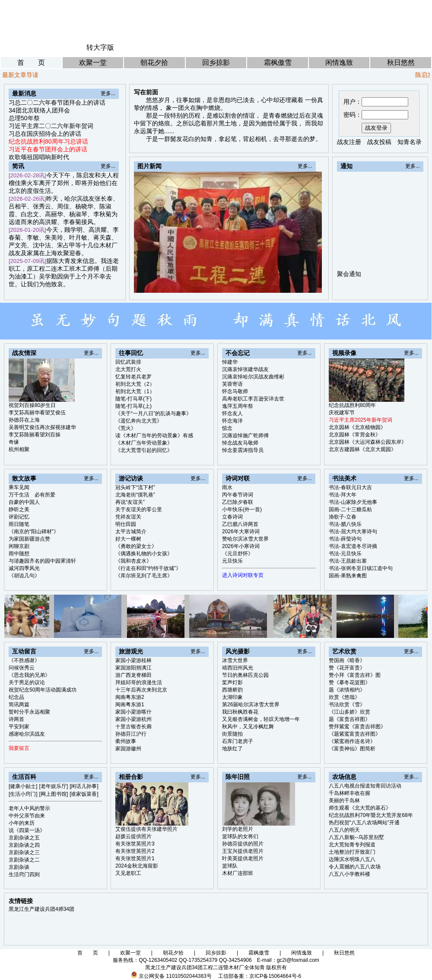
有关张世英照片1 (135, 858)
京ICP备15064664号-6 (275, 976)
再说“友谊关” (130, 502)
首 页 (31, 62)
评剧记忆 (19, 517)
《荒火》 (126, 428)
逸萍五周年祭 (238, 406)
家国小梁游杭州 (133, 719)
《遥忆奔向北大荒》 (139, 421)
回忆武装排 (128, 362)
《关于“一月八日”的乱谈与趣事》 (153, 413)
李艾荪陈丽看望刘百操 (35, 435)
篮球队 (230, 866)
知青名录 (410, 142)
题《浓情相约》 (347, 690)
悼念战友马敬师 (240, 443)
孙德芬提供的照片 (243, 844)
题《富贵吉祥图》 (349, 719)
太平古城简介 (131, 532)
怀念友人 (232, 413)
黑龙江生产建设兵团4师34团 (41, 909)
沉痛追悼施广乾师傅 (245, 436)
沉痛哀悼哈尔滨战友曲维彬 (253, 377)
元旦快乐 (232, 561)
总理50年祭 (24, 118)
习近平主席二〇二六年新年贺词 (51, 126)
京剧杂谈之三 (24, 852)
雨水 (227, 487)
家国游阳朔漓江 (133, 668)
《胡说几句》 (24, 576)
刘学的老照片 (238, 829)
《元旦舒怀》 (238, 554)
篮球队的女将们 (240, 836)
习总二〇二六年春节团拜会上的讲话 (57, 102)
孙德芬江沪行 (131, 734)
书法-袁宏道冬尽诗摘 (353, 546)
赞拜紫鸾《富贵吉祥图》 (357, 727)
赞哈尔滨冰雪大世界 (245, 539)
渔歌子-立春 (343, 517)
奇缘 (14, 442)
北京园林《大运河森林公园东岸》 (368, 442)
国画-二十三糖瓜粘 (350, 509)
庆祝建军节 (342, 413)
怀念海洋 (232, 421)
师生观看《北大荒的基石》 (360, 808)
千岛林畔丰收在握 (349, 793)
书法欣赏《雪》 (347, 705)
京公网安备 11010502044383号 (175, 976)
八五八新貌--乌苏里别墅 (356, 837)
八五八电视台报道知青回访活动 (365, 786)
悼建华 (230, 362)
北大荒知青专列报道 (352, 845)
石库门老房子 (238, 741)
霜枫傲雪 (278, 62)
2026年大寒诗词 (241, 532)
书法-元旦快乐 (345, 554)
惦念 (227, 428)
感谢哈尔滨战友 (27, 734)
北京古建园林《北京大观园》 (362, 449)
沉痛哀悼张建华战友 (245, 369)
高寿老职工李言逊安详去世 (253, 399)
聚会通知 (349, 280)
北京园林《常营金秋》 (355, 435)
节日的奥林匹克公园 (245, 675)
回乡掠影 (216, 62)
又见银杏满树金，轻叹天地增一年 (261, 719)
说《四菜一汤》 (27, 830)
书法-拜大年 (343, 495)
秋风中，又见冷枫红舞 (248, 727)
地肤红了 (232, 749)
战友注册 (349, 142)
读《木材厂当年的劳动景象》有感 (154, 436)
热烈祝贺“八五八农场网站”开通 (364, 823)
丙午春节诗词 (238, 495)
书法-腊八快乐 (345, 524)
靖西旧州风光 (238, 668)
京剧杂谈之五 (24, 838)
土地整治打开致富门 (352, 852)
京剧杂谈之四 (24, 845)
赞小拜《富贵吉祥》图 (355, 675)
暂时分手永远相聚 (29, 712)
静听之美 (19, 509)
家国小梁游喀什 (133, 712)
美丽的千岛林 (344, 801)
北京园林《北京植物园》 (357, 427)
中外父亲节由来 (27, 816)
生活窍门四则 (24, 874)
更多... (108, 93)
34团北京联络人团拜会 (39, 110)
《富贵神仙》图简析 (352, 749)
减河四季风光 (24, 568)
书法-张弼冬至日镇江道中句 (361, 568)
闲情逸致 (339, 62)
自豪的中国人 (24, 502)
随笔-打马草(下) (133, 399)
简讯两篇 (19, 705)
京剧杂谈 (19, 867)
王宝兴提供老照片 (243, 851)
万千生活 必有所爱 (32, 495)
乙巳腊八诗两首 (240, 524)
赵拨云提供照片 (133, 836)
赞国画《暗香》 (347, 660)
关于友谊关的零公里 (139, 509)
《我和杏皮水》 (133, 561)
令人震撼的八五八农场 (355, 867)
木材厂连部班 (238, 873)
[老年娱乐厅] (54, 786)
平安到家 (19, 727)
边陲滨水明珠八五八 (352, 859)
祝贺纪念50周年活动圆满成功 (43, 690)
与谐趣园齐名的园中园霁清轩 (42, 561)
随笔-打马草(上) (133, 406)
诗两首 (16, 719)
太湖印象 (232, 697)
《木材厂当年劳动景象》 (144, 443)
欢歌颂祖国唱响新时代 (39, 157)
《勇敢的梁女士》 (136, 546)
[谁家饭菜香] (84, 794)
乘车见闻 (19, 487)
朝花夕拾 (154, 62)
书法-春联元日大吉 (350, 487)
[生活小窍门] (23, 794)
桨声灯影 (232, 682)
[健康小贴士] (23, 786)
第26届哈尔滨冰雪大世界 (251, 705)
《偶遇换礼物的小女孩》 (144, 554)
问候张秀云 (22, 668)
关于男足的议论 (27, 682)
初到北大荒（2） (135, 384)
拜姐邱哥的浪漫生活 (139, 682)
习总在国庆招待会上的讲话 (45, 134)
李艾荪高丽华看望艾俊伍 (37, 413)
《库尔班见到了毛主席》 (144, 576)
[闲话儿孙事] (84, 786)
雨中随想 (19, 554)
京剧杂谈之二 (24, 860)
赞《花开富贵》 (347, 668)
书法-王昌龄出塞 (348, 561)
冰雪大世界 (235, 660)
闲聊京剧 (19, 546)
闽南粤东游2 (130, 697)
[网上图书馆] (54, 794)
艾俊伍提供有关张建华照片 (146, 829)
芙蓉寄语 (232, 384)
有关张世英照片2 (135, 851)
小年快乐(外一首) (242, 509)
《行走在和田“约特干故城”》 (148, 568)
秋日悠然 (401, 62)
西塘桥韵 (232, 690)
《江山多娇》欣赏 (349, 712)
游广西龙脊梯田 (133, 675)
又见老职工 (128, 873)
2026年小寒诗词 (241, 546)
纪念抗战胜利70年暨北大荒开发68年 (371, 815)
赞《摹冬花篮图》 (349, 682)
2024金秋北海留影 (137, 866)
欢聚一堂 (93, 62)
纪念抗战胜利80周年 (352, 405)
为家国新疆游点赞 (29, 539)
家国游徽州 (128, 749)
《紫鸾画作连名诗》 (352, 741)
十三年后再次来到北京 (141, 690)
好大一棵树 (128, 539)
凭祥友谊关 (128, 517)
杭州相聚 (19, 449)
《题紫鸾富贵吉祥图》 (355, 734)
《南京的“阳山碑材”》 (34, 532)
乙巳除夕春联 (238, 502)
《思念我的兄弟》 (29, 675)
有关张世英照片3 (135, 844)
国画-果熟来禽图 (348, 576)
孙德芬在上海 (24, 420)
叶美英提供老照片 (243, 858)
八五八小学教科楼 (349, 874)
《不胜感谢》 (24, 660)
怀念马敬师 (235, 391)
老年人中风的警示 (29, 808)
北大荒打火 (128, 369)
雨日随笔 (19, 524)
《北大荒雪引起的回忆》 (144, 450)
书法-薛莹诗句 (345, 539)
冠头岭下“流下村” (135, 487)
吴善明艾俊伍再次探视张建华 (42, 427)
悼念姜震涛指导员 (243, 450)
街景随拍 (232, 734)
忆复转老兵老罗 (133, 377)
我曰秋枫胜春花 (240, 712)
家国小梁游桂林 (133, 660)
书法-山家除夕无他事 (353, 502)
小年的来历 (22, 823)
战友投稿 (379, 142)
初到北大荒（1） (135, 391)
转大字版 (100, 47)
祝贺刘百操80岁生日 (32, 405)
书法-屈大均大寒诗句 (353, 532)
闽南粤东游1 (130, 705)
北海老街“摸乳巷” (135, 495)
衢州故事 (126, 741)
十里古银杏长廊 (133, 727)
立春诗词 (232, 517)
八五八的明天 (344, 830)
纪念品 (16, 697)
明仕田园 (126, 524)
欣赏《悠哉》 (344, 697)
